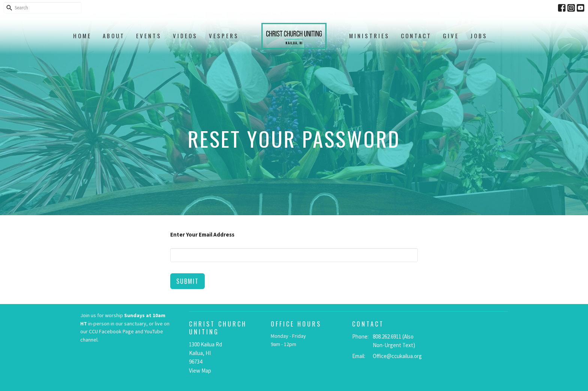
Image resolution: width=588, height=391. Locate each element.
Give (451, 36)
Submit (187, 281)
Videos (185, 36)
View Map (200, 371)
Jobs (479, 36)
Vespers (224, 36)
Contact (416, 36)
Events (149, 36)
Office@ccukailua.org (397, 356)
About (114, 36)
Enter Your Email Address (202, 234)
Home (82, 36)
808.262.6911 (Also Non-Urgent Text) (394, 341)
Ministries (369, 36)
